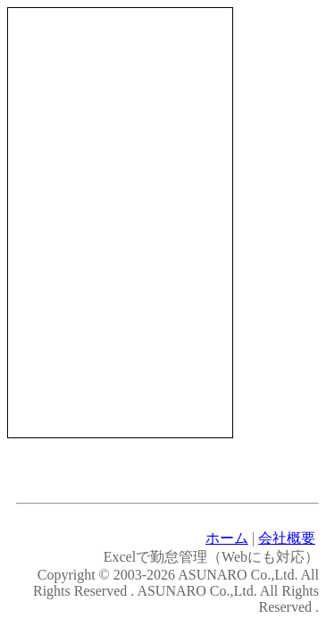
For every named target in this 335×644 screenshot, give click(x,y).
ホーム (227, 538)
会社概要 (287, 538)
